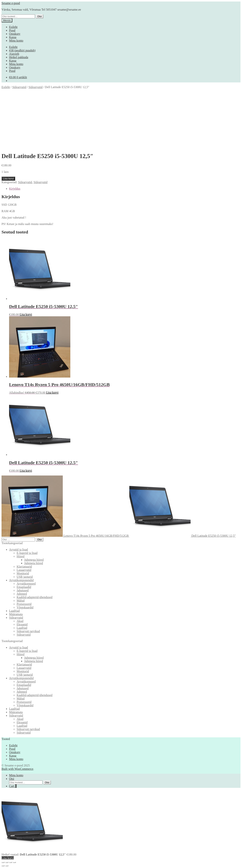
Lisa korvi (8, 179)
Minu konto (16, 41)
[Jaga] (11, 862)
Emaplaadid (24, 587)
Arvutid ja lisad (19, 550)
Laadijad (14, 611)
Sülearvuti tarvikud (28, 631)
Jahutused (23, 590)
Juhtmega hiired (34, 560)
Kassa (13, 37)
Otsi (40, 16)
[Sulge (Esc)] (14, 862)
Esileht (13, 27)
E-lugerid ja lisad (27, 553)
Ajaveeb (14, 54)
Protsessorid (24, 604)
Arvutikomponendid (21, 580)
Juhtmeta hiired (34, 563)
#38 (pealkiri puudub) (22, 50)
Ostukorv (15, 34)
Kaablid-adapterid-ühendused (35, 597)
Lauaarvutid (24, 570)
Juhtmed (22, 594)
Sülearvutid (19, 87)
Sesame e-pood (11, 3)
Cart (13, 786)
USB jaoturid (25, 577)
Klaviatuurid (24, 567)
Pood (12, 30)
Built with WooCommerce (17, 769)
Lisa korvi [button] (26, 315)
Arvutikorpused (26, 584)
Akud (20, 621)
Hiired (21, 556)
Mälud (21, 601)
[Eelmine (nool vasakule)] (3, 866)
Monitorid (23, 573)
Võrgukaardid (25, 607)
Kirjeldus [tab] (15, 189)
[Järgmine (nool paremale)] (7, 866)
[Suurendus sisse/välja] (3, 862)
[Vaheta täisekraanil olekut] (7, 862)
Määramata (16, 614)
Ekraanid (22, 624)
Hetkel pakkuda (19, 57)
